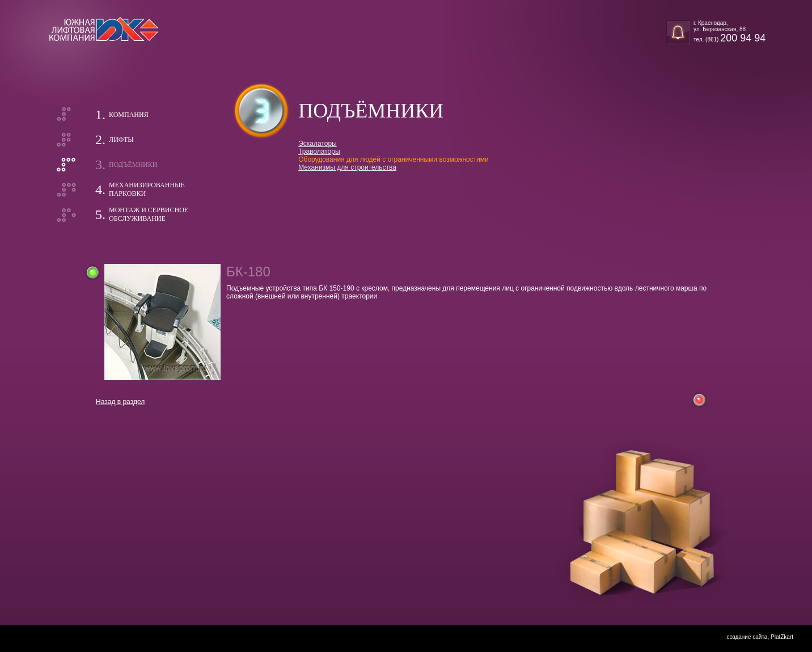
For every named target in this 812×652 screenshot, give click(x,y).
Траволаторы (319, 152)
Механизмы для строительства (347, 167)
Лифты (121, 140)
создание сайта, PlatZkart (760, 637)
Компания (129, 115)
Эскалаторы (318, 144)
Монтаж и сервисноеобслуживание (149, 214)
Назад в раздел (120, 402)
